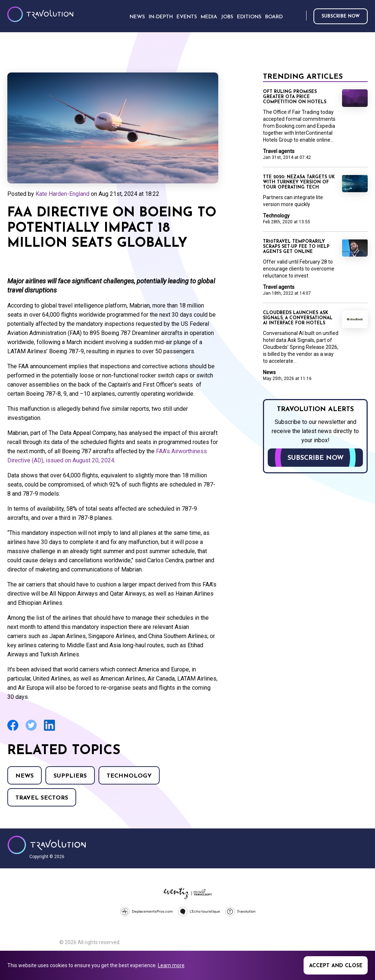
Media (209, 17)
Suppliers (70, 776)
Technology (129, 776)
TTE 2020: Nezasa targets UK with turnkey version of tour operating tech (299, 182)
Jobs (227, 17)
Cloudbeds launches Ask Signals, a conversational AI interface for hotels (298, 318)
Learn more (171, 965)
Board (274, 17)
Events (187, 17)
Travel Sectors (42, 798)
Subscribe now (341, 16)
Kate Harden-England (62, 194)
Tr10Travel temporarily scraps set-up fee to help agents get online (296, 247)
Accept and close (336, 966)
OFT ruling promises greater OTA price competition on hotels (295, 97)
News (25, 776)
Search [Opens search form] (299, 16)
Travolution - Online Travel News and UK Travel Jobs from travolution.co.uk (47, 845)
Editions (249, 17)
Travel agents (279, 151)
